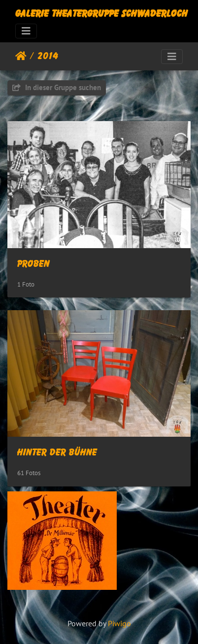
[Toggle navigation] (26, 31)
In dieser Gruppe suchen (57, 87)
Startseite (21, 56)
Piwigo (119, 623)
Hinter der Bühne (57, 452)
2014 (48, 56)
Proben (33, 264)
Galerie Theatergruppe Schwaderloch (101, 14)
